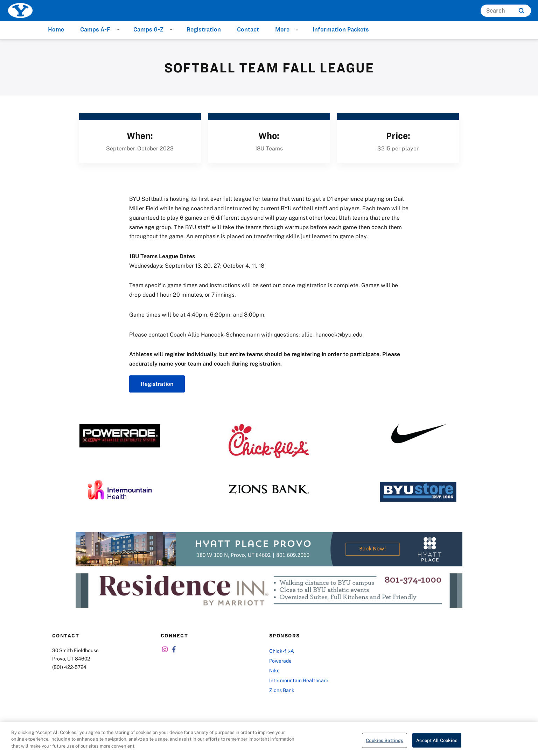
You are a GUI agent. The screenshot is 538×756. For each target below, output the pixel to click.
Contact (248, 29)
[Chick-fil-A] (269, 441)
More (282, 29)
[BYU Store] (418, 492)
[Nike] (418, 434)
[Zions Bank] (269, 489)
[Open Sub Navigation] (119, 29)
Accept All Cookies (437, 743)
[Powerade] (120, 436)
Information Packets (341, 29)
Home (56, 29)
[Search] (506, 11)
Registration (204, 29)
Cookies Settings (385, 743)
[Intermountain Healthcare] (120, 490)
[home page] (20, 11)
